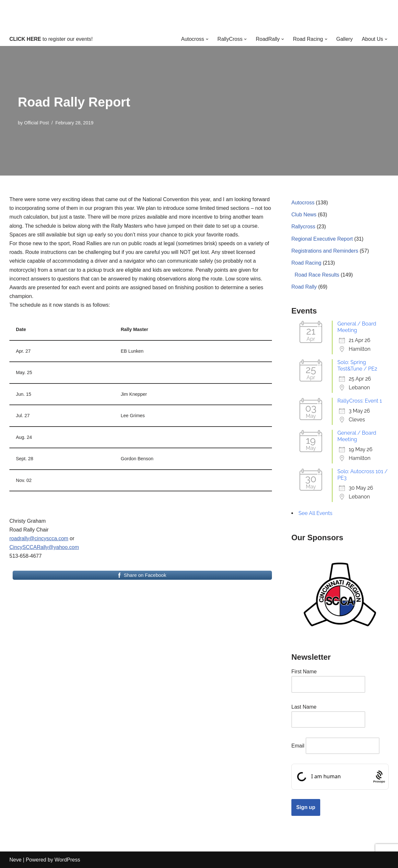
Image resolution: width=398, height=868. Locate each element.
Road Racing (306, 263)
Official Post (36, 123)
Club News (304, 215)
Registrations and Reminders (325, 251)
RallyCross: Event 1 (360, 401)
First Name (304, 672)
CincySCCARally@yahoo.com (44, 547)
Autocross (303, 203)
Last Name (304, 707)
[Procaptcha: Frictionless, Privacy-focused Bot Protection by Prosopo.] (379, 777)
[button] (207, 39)
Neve (15, 860)
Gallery (345, 39)
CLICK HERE (25, 39)
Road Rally (304, 287)
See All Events (316, 513)
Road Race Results (317, 275)
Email (298, 746)
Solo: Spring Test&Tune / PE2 (357, 365)
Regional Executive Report (322, 239)
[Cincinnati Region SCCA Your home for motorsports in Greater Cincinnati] (199, 16)
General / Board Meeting (357, 327)
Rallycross (303, 227)
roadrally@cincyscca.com (39, 538)
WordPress (67, 860)
